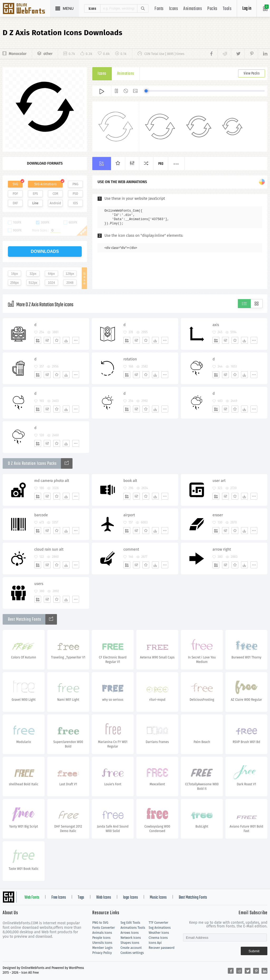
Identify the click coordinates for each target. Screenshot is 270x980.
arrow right (222, 549)
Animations (193, 9)
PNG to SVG (100, 923)
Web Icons (104, 898)
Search (143, 8)
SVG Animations (45, 184)
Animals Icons (102, 933)
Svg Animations (160, 928)
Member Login (102, 948)
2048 (70, 283)
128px (70, 274)
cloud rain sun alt (49, 549)
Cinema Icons (158, 938)
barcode (41, 515)
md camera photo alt (52, 481)
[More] (76, 340)
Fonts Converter (103, 928)
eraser (218, 515)
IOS (75, 203)
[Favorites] (57, 340)
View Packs (252, 74)
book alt (130, 481)
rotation (130, 359)
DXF (15, 203)
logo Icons (131, 898)
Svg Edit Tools (130, 923)
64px (51, 274)
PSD (75, 194)
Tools (227, 9)
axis (216, 325)
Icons (174, 9)
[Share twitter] (238, 54)
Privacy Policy (102, 953)
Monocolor (18, 54)
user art (219, 481)
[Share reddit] (224, 54)
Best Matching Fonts (193, 898)
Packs (212, 9)
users (39, 584)
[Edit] (47, 340)
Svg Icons (26, 9)
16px (15, 274)
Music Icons (158, 898)
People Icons (101, 938)
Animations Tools (133, 928)
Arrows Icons (130, 933)
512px (33, 283)
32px (33, 274)
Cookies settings (132, 953)
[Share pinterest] (251, 54)
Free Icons (59, 898)
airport (129, 515)
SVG (15, 184)
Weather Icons (159, 933)
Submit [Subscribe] (254, 951)
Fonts (159, 9)
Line (35, 203)
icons (92, 8)
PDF (15, 194)
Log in (247, 9)
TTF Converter (158, 923)
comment (131, 549)
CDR (55, 194)
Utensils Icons (102, 943)
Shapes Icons (130, 943)
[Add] (38, 340)
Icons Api (155, 943)
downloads (45, 251)
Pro (161, 164)
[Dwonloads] (66, 340)
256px (15, 283)
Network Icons (131, 938)
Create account (131, 948)
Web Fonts (32, 898)
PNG (76, 184)
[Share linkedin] (263, 54)
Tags (81, 898)
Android (56, 203)
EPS (35, 194)
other (48, 54)
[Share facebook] (213, 54)
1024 (52, 283)
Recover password (162, 948)
